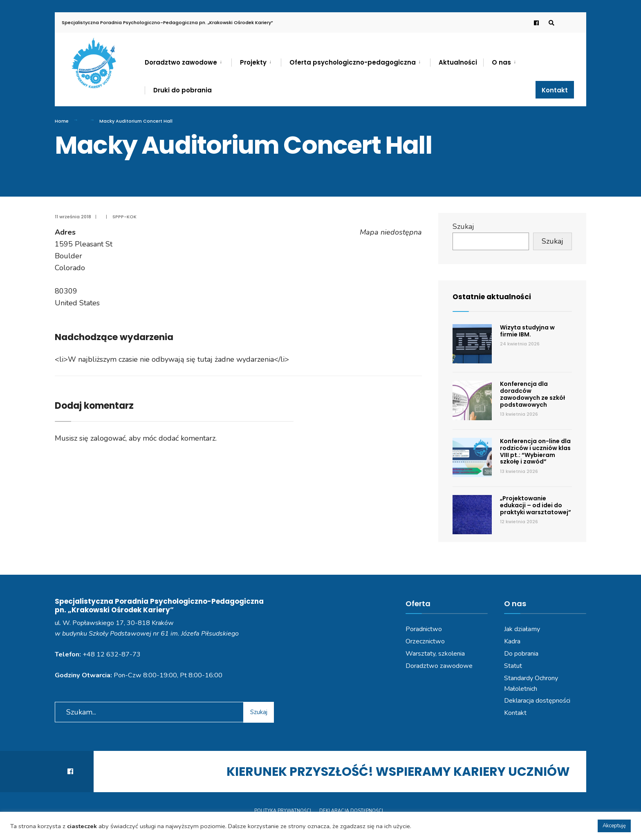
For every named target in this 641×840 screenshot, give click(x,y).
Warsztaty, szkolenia (435, 654)
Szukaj (463, 226)
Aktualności (458, 62)
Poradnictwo (424, 629)
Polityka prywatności (283, 811)
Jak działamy (522, 629)
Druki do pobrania (183, 90)
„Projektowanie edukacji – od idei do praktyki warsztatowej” (536, 505)
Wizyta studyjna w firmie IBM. (527, 331)
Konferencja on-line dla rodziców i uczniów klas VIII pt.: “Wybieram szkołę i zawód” (535, 451)
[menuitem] (188, 61)
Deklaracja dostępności (537, 701)
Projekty (253, 62)
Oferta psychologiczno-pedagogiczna (353, 62)
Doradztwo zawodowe (181, 62)
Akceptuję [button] (614, 826)
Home (62, 121)
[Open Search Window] (550, 23)
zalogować (108, 438)
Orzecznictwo (425, 641)
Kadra (512, 641)
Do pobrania (521, 654)
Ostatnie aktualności (493, 297)
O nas (501, 62)
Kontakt (555, 90)
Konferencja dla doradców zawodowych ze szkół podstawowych (532, 394)
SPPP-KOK (124, 217)
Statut (513, 666)
